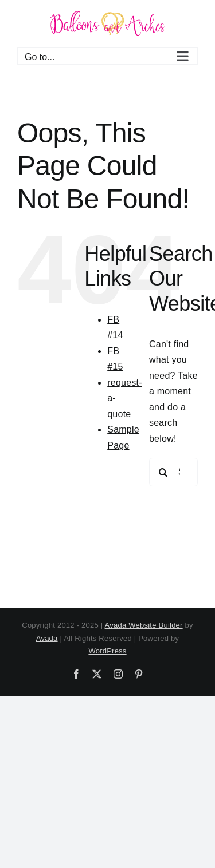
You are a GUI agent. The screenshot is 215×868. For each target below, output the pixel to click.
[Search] (163, 472)
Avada (47, 638)
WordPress (107, 651)
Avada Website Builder (144, 625)
